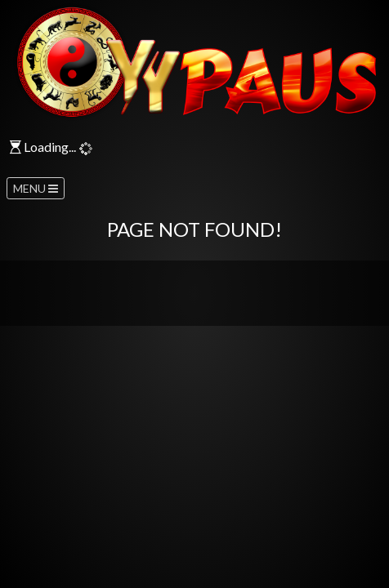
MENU (36, 188)
